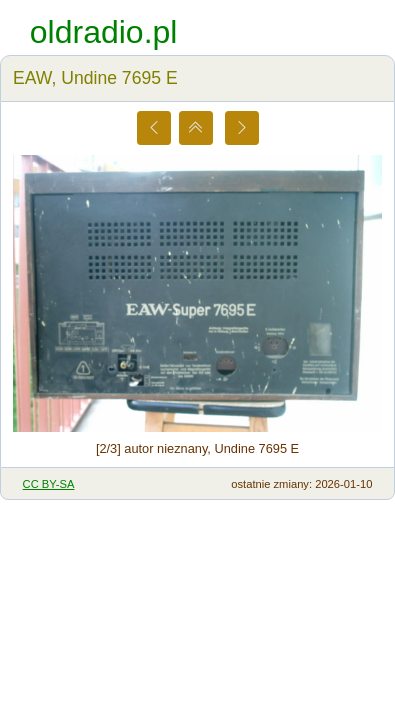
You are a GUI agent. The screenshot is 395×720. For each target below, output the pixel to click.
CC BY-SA (49, 484)
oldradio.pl (104, 32)
